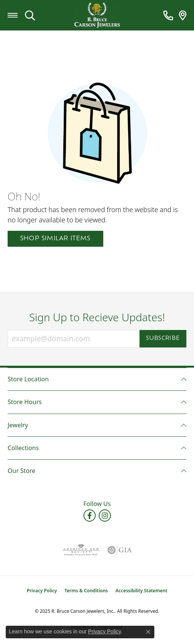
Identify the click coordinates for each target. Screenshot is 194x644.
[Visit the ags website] (81, 550)
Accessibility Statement (141, 591)
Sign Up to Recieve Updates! (97, 317)
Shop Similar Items (55, 239)
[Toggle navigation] (13, 15)
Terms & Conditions (86, 591)
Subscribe (163, 339)
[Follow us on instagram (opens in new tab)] (105, 516)
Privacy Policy (42, 591)
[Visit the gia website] (120, 550)
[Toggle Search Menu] (30, 15)
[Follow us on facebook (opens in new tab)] (90, 516)
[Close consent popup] (148, 632)
